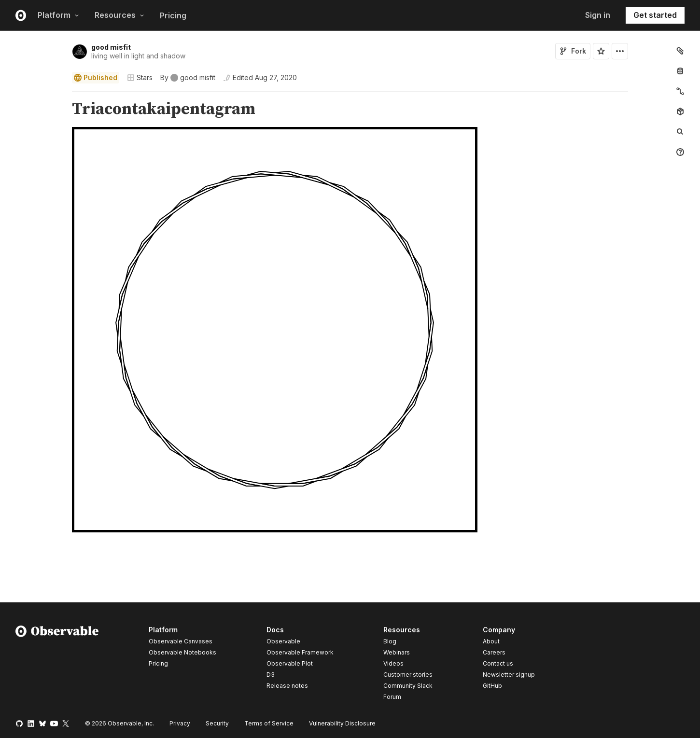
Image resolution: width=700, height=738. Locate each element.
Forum (392, 697)
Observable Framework (300, 652)
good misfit (111, 47)
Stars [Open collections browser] (140, 77)
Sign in (598, 15)
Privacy (180, 723)
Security (217, 723)
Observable (283, 641)
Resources (119, 15)
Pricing (173, 15)
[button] (61, 96)
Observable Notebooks (182, 652)
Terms (269, 723)
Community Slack (408, 686)
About (491, 641)
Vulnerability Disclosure (342, 723)
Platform (58, 15)
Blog (390, 641)
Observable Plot (290, 663)
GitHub (492, 686)
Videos (393, 663)
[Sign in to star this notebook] (601, 51)
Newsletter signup (509, 675)
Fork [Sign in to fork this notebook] (573, 51)
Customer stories (408, 675)
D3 (271, 675)
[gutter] (33, 109)
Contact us (498, 664)
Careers (494, 652)
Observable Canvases (181, 641)
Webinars (397, 652)
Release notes (287, 686)
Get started (655, 15)
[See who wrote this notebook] (188, 78)
